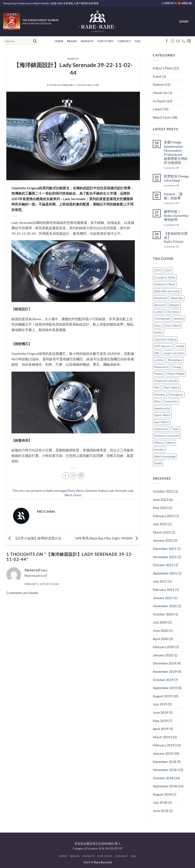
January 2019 (163, 753)
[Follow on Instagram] (173, 41)
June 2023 (160, 499)
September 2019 (165, 688)
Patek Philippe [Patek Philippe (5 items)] (176, 374)
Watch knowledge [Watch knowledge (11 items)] (165, 456)
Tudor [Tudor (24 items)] (175, 429)
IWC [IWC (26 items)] (157, 353)
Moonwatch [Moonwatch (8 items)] (161, 367)
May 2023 (160, 508)
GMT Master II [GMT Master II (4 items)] (163, 346)
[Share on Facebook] (66, 476)
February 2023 (164, 516)
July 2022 (160, 524)
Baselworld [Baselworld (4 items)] (161, 298)
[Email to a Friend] (73, 476)
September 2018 (165, 786)
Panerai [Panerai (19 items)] (159, 374)
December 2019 (164, 663)
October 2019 (163, 680)
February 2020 (164, 647)
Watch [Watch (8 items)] (171, 443)
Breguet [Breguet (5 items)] (174, 305)
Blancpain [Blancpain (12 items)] (160, 305)
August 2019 (162, 696)
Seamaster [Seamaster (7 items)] (171, 401)
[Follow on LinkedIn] (189, 41)
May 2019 (160, 721)
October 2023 (163, 491)
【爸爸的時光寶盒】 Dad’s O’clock (176, 237)
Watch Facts (162, 117)
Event (157, 76)
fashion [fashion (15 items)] (158, 332)
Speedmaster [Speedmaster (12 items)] (162, 408)
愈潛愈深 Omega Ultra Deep (176, 178)
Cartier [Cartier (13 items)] (158, 312)
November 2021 (165, 557)
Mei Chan (93, 85)
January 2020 (163, 655)
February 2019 (164, 745)
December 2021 (164, 548)
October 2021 (163, 565)
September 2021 (165, 573)
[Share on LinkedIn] (81, 476)
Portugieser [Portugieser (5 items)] (176, 395)
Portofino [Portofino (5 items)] (160, 395)
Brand (72, 41)
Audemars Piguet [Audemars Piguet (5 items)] (165, 284)
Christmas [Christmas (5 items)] (173, 312)
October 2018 (163, 778)
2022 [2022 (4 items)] (168, 270)
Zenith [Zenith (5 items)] (158, 463)
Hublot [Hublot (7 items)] (180, 346)
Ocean (77, 495)
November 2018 (165, 770)
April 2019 (161, 729)
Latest (157, 109)
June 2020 (160, 630)
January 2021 (163, 598)
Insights (87, 41)
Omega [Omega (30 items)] (177, 367)
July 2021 (160, 581)
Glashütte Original (96, 491)
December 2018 (164, 762)
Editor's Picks (163, 68)
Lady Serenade (118, 491)
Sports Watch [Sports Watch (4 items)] (162, 415)
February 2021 (164, 589)
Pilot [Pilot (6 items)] (157, 388)
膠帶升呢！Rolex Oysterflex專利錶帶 (176, 216)
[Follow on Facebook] (167, 41)
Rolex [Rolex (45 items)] (157, 401)
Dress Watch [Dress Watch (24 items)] (173, 326)
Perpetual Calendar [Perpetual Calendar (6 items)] (166, 381)
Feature (158, 84)
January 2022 (163, 540)
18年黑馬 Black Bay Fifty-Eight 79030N (107, 538)
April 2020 (161, 639)
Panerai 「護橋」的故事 (173, 196)
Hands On (160, 93)
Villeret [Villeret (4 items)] (159, 443)
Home (59, 41)
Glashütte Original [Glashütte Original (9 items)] (165, 339)
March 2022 (162, 532)
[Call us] (184, 41)
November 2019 (165, 671)
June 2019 (160, 712)
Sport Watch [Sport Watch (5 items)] (162, 422)
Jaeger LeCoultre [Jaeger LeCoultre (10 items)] (174, 353)
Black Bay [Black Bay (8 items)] (177, 298)
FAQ (138, 41)
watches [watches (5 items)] (159, 449)
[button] (184, 21)
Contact (124, 41)
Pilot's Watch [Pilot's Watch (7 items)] (171, 388)
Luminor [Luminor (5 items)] (159, 360)
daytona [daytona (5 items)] (179, 319)
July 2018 (160, 802)
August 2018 (162, 794)
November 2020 (165, 606)
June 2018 (160, 811)
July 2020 (160, 622)
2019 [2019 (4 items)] (157, 270)
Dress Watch (76, 491)
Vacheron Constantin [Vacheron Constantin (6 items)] (167, 436)
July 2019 (160, 704)
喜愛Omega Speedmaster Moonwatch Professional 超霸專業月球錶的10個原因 (176, 152)
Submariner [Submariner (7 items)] (161, 429)
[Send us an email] (178, 41)
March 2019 (162, 737)
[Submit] (35, 41)
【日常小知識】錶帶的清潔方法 (34, 538)
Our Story (106, 41)
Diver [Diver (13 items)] (157, 326)
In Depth (73, 59)
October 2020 (163, 614)
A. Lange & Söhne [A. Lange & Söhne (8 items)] (165, 277)
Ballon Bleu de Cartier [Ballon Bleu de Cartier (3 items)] (167, 291)
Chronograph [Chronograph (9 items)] (162, 319)
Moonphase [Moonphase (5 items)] (175, 360)
